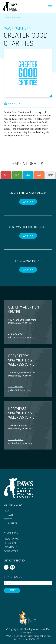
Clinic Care (11, 543)
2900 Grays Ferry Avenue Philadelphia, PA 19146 (21, 374)
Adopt (8, 511)
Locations (10, 547)
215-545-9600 (16, 439)
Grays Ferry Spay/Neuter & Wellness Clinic (21, 361)
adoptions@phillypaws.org (22, 337)
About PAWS (11, 539)
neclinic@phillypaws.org (20, 443)
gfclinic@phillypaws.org (20, 390)
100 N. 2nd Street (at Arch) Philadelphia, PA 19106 (22, 321)
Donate (9, 515)
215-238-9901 (16, 334)
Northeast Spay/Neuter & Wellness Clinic (21, 413)
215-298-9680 (16, 386)
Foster (8, 519)
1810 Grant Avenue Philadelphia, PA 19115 (20, 427)
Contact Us (11, 551)
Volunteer (11, 523)
